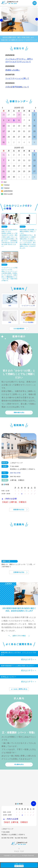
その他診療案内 (19, 329)
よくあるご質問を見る (19, 689)
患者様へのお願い (13, 70)
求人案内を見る (19, 764)
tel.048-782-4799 (7, 838)
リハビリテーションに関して (17, 78)
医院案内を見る (19, 510)
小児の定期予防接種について (17, 87)
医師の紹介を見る (19, 412)
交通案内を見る (19, 572)
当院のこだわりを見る (19, 636)
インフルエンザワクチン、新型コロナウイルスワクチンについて (19, 60)
